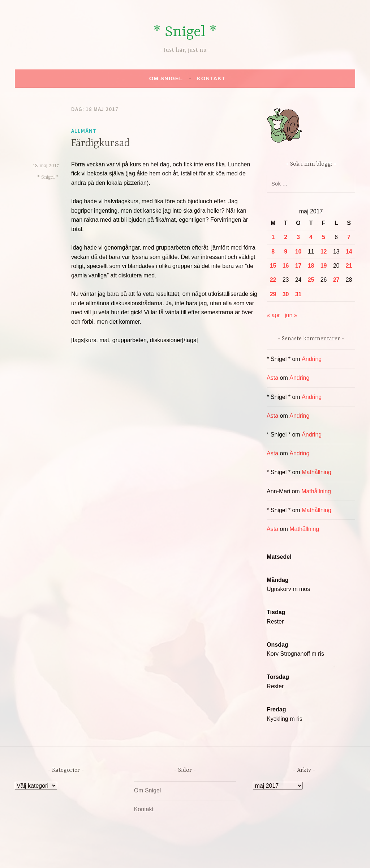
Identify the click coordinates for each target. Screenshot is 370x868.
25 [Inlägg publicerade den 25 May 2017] (311, 280)
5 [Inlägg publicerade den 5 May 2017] (324, 237)
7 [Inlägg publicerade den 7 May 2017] (349, 237)
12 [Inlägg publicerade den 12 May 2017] (324, 252)
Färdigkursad (100, 144)
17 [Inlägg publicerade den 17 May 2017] (298, 266)
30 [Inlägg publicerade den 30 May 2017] (286, 294)
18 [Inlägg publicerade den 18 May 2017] (311, 266)
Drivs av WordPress (131, 855)
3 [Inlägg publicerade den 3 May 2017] (298, 237)
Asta (272, 378)
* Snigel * (185, 32)
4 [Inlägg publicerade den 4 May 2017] (311, 237)
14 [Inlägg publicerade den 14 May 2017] (349, 252)
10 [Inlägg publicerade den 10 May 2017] (298, 252)
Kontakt (211, 78)
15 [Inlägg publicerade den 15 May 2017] (273, 266)
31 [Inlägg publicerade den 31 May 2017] (298, 294)
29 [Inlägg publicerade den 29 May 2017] (273, 294)
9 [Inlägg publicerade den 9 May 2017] (286, 252)
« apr (273, 315)
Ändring (312, 359)
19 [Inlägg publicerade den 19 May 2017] (324, 266)
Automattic (253, 855)
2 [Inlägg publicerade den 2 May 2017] (286, 237)
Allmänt (84, 131)
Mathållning (317, 472)
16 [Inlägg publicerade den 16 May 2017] (286, 266)
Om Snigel (166, 78)
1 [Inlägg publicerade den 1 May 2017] (273, 237)
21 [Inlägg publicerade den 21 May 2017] (349, 266)
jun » (291, 315)
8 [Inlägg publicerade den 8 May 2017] (273, 252)
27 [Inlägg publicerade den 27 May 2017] (336, 280)
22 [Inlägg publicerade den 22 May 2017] (273, 280)
